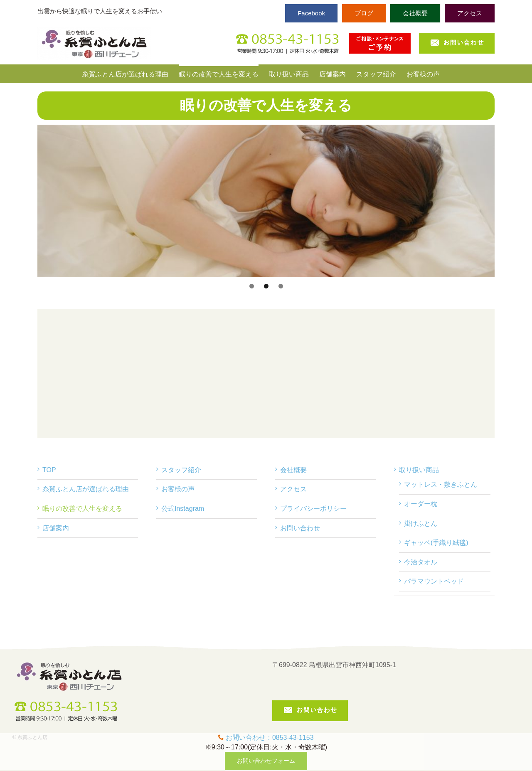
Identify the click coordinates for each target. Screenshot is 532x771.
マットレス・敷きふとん (441, 484)
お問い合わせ (300, 528)
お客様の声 (178, 489)
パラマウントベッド (434, 581)
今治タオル (421, 562)
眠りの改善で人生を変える (82, 509)
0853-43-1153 (293, 738)
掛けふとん (421, 523)
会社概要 (293, 470)
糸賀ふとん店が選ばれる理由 (86, 489)
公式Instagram (183, 509)
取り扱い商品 (419, 470)
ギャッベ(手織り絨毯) (436, 543)
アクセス (293, 489)
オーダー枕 (421, 504)
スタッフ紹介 (181, 470)
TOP (49, 470)
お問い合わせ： (249, 738)
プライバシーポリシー (313, 509)
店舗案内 (56, 528)
